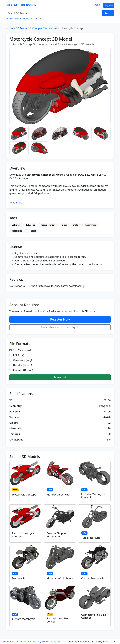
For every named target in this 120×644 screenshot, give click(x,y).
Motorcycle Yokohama (60, 578)
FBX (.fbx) (19, 355)
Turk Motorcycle (91, 538)
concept (32, 231)
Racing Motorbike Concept (57, 620)
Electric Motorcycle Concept (23, 535)
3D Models (22, 28)
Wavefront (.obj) (22, 360)
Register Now (60, 319)
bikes (64, 225)
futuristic (30, 225)
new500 (18, 18)
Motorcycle (19, 578)
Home (9, 28)
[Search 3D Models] (54, 13)
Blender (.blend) (22, 365)
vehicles (16, 225)
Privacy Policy (41, 642)
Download (60, 377)
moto (76, 225)
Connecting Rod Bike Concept (94, 616)
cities (26, 18)
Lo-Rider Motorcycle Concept (93, 496)
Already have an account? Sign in (60, 327)
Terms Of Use (23, 642)
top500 (9, 18)
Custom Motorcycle (93, 578)
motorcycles (91, 225)
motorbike (17, 231)
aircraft (39, 18)
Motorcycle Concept (24, 495)
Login (97, 5)
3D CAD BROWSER (21, 5)
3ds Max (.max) (22, 350)
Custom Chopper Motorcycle (57, 535)
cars (32, 18)
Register (109, 5)
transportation (48, 225)
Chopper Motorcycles (44, 28)
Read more (16, 203)
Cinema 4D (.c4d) (23, 370)
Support (55, 642)
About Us (8, 642)
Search (108, 13)
